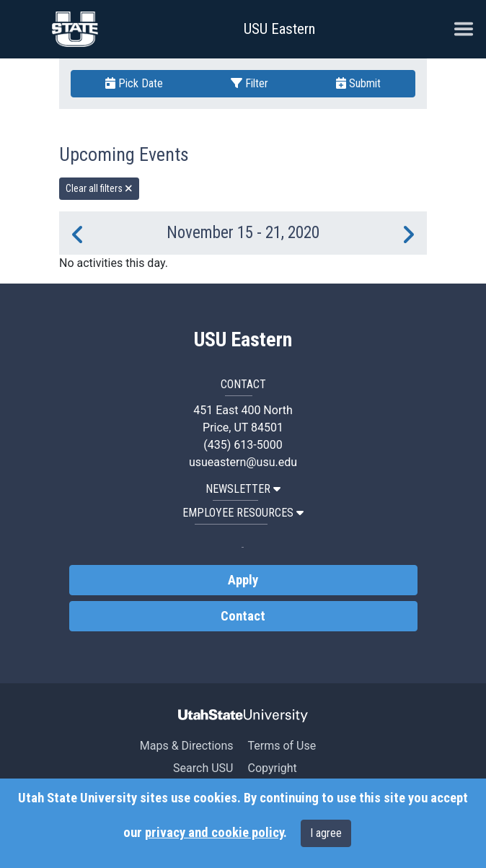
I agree (326, 833)
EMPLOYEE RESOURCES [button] (243, 513)
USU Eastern (279, 29)
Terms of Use (282, 746)
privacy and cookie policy (214, 833)
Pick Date (134, 83)
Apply (243, 580)
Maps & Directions (187, 746)
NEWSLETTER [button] (243, 489)
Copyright (272, 768)
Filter (249, 83)
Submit (358, 83)
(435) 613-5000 (243, 445)
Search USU (203, 768)
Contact (243, 616)
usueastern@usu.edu (243, 462)
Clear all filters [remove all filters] (99, 188)
